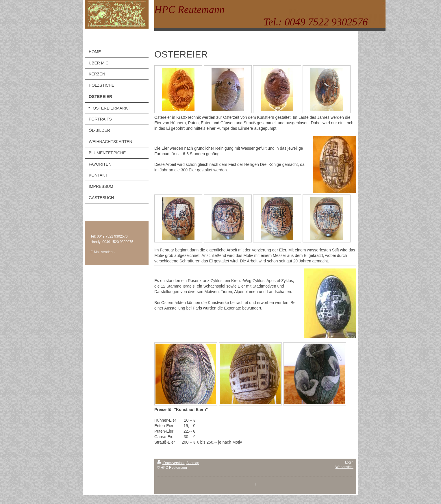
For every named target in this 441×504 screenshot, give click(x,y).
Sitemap (193, 463)
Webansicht (344, 467)
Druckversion (171, 463)
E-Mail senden (102, 252)
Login (349, 462)
